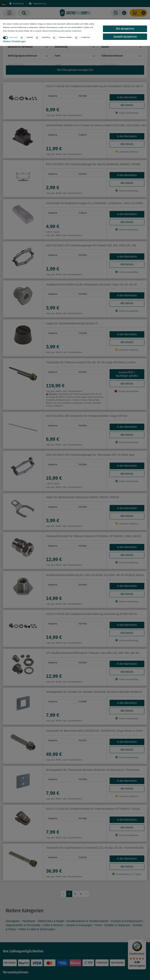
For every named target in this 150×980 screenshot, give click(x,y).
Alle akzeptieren (125, 29)
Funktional (85, 37)
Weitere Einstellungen (14, 41)
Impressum (77, 31)
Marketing (46, 37)
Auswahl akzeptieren (125, 37)
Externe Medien (66, 37)
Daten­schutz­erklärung (51, 31)
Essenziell (13, 37)
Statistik (30, 37)
